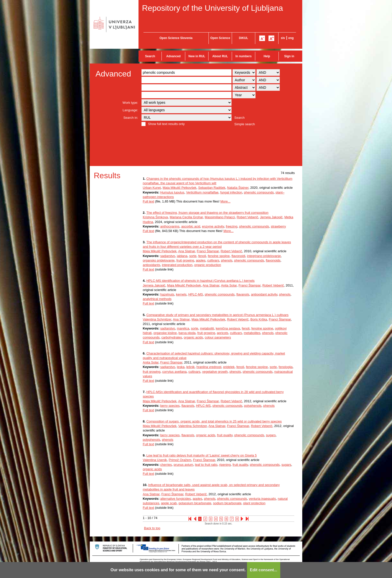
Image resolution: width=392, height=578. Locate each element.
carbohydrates (171, 337)
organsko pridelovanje (159, 260)
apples (200, 260)
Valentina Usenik (155, 460)
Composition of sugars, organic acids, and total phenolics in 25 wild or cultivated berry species (214, 421)
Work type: (130, 103)
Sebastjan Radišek (212, 188)
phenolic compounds (259, 192)
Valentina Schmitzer (157, 319)
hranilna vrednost (209, 367)
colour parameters (218, 337)
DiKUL (244, 38)
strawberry (278, 226)
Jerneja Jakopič (271, 217)
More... (225, 201)
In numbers (244, 56)
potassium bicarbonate (195, 503)
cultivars (213, 260)
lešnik (190, 367)
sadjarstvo (168, 256)
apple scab (169, 503)
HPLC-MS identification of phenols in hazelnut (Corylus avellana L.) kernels (200, 281)
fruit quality (225, 435)
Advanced (173, 56)
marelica (183, 328)
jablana (182, 256)
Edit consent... (264, 570)
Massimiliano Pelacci (220, 217)
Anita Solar (229, 285)
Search (150, 56)
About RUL (220, 56)
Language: (130, 110)
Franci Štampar (208, 251)
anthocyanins (170, 226)
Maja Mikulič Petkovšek (180, 188)
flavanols (243, 294)
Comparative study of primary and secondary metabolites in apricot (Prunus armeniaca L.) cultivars (217, 315)
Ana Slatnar (187, 251)
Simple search (244, 124)
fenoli (202, 256)
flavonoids (273, 260)
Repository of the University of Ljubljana (212, 8)
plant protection (254, 503)
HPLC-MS (196, 294)
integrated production (177, 265)
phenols (227, 260)
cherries (166, 465)
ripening (225, 465)
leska (181, 367)
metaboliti (207, 328)
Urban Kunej (152, 188)
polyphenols (253, 406)
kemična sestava (228, 328)
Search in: (131, 118)
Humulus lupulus (172, 192)
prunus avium (183, 465)
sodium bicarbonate (227, 503)
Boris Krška (258, 319)
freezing (231, 226)
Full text (148, 201)
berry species (170, 406)
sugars (271, 435)
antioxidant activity (264, 294)
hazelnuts (167, 294)
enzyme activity (213, 226)
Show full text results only (166, 124)
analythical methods (157, 299)
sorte (193, 256)
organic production (208, 265)
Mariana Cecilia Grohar (186, 217)
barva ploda (187, 333)
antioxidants (151, 265)
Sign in (289, 56)
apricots (222, 333)
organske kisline (165, 333)
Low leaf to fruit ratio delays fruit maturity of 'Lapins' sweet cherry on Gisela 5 (201, 455)
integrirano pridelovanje (264, 256)
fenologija (286, 367)
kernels (181, 294)
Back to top (152, 528)
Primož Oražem (180, 460)
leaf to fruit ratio (206, 465)
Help (267, 56)
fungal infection (231, 192)
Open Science (220, 38)
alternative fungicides (175, 499)
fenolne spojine (219, 256)
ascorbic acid (191, 226)
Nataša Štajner (238, 188)
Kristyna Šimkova (155, 217)
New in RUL (197, 56)
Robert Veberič (247, 217)
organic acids (193, 337)
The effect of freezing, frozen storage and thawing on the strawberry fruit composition (207, 213)
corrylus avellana (174, 372)
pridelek (229, 367)
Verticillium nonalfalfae (202, 192)
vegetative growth (215, 372)
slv (283, 38)
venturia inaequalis (262, 499)
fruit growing (185, 260)
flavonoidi (238, 256)
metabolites (252, 333)
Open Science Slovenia (176, 38)
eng (291, 38)
